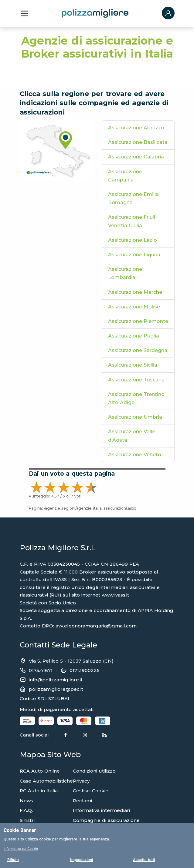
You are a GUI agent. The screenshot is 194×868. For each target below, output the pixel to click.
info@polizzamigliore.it (56, 680)
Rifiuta (13, 860)
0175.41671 (41, 670)
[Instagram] (85, 735)
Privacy (81, 781)
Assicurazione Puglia (134, 336)
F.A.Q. (26, 810)
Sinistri (27, 820)
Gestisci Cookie (91, 791)
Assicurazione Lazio (133, 240)
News (26, 801)
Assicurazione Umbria (135, 417)
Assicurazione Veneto (135, 455)
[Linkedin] (104, 735)
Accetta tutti (144, 860)
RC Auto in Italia (39, 791)
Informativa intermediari (101, 810)
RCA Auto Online (40, 771)
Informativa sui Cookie (21, 849)
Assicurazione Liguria (134, 255)
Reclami (82, 801)
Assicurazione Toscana (136, 380)
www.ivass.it (115, 595)
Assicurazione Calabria (136, 157)
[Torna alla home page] (95, 13)
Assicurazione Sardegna (138, 350)
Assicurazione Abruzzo (136, 128)
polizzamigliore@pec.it (56, 689)
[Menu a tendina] (25, 13)
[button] (168, 13)
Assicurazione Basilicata (138, 142)
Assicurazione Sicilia (133, 365)
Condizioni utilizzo (94, 771)
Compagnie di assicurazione (106, 820)
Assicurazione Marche (135, 292)
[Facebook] (66, 735)
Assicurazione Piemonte (138, 321)
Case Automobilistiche (46, 781)
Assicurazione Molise (134, 307)
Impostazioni (82, 860)
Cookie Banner (20, 830)
